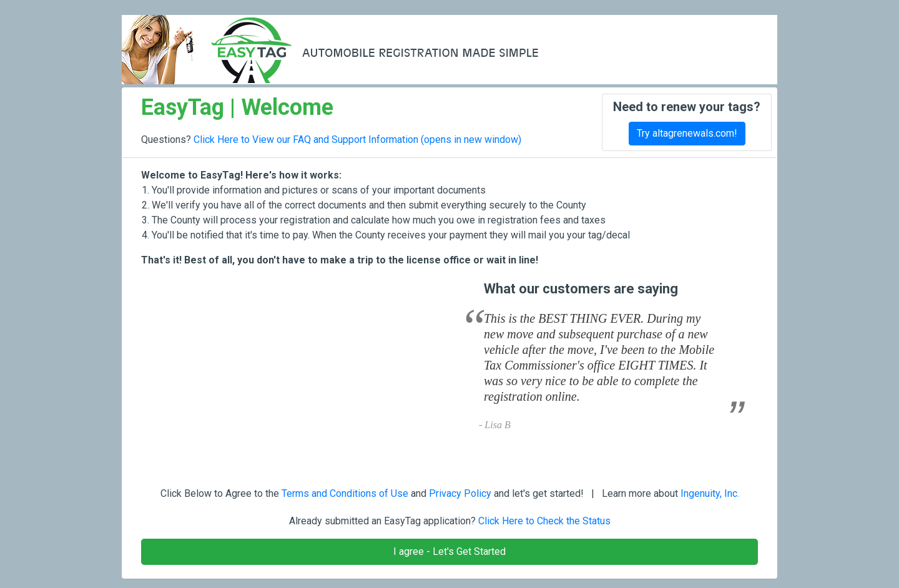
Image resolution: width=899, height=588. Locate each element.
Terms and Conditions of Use (345, 493)
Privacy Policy (460, 493)
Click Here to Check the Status (544, 521)
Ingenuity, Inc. (710, 493)
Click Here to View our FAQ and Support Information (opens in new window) (357, 140)
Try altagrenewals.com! (687, 133)
